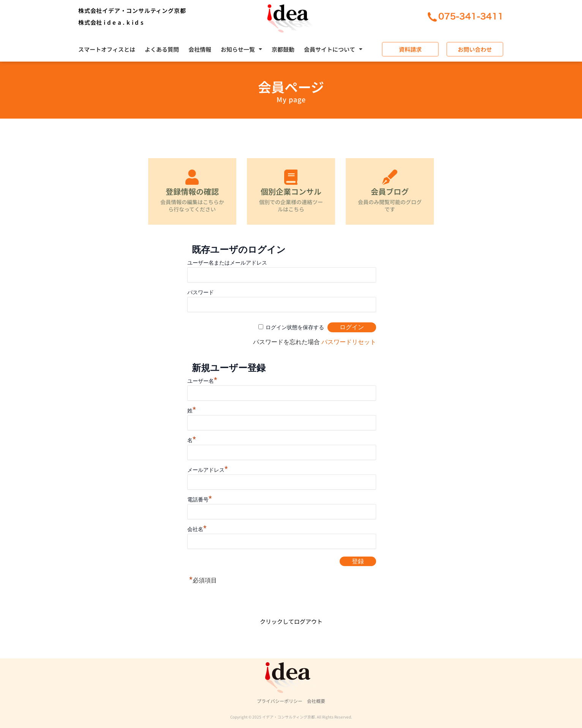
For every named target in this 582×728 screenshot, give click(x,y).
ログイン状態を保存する (295, 327)
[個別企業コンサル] (291, 177)
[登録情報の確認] (192, 177)
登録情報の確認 (192, 191)
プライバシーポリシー (280, 701)
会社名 (197, 529)
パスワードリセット (349, 342)
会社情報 (200, 49)
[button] (241, 49)
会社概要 (316, 701)
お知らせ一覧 (241, 49)
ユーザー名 (202, 381)
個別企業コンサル (291, 191)
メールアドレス (208, 470)
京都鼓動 (283, 49)
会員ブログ (390, 191)
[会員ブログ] (390, 177)
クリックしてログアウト (291, 621)
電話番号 (200, 500)
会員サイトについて (333, 49)
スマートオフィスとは (107, 49)
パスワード (201, 292)
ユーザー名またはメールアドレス (227, 263)
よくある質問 (162, 49)
